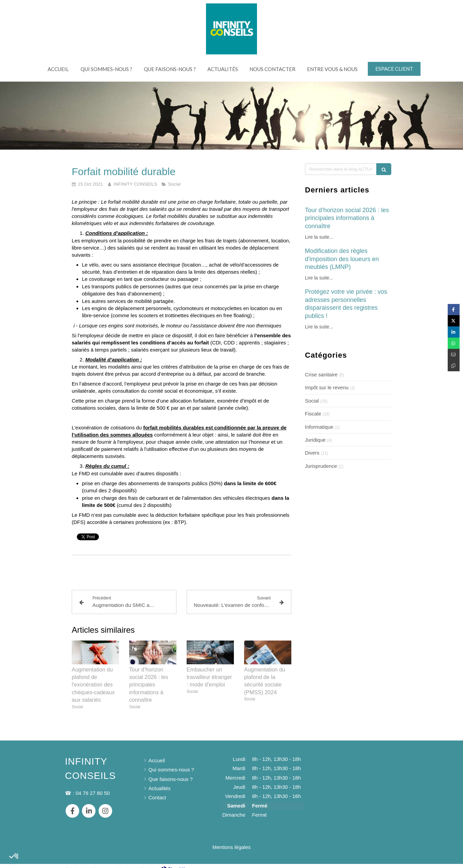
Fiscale (313, 414)
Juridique (315, 440)
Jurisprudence (321, 466)
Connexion (386, 862)
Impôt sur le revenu (327, 387)
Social (312, 401)
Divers (312, 453)
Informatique (319, 427)
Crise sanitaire (321, 375)
